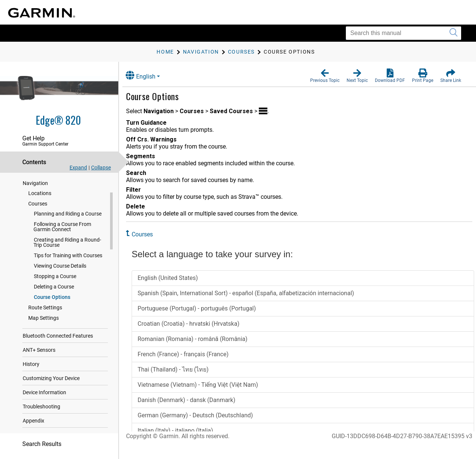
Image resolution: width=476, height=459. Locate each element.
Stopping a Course (55, 278)
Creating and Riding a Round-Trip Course (67, 244)
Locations (40, 195)
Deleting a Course (54, 288)
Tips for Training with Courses (68, 257)
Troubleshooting (41, 408)
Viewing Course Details (60, 267)
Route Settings (45, 309)
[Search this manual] (403, 33)
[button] (325, 76)
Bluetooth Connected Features (58, 337)
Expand (78, 168)
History (31, 366)
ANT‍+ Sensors (39, 351)
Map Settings (44, 319)
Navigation (35, 185)
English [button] (147, 75)
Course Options (52, 299)
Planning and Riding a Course (68, 215)
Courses (38, 205)
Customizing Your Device (51, 380)
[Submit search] (454, 33)
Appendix (33, 422)
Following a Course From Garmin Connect (62, 228)
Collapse (101, 168)
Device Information (44, 394)
